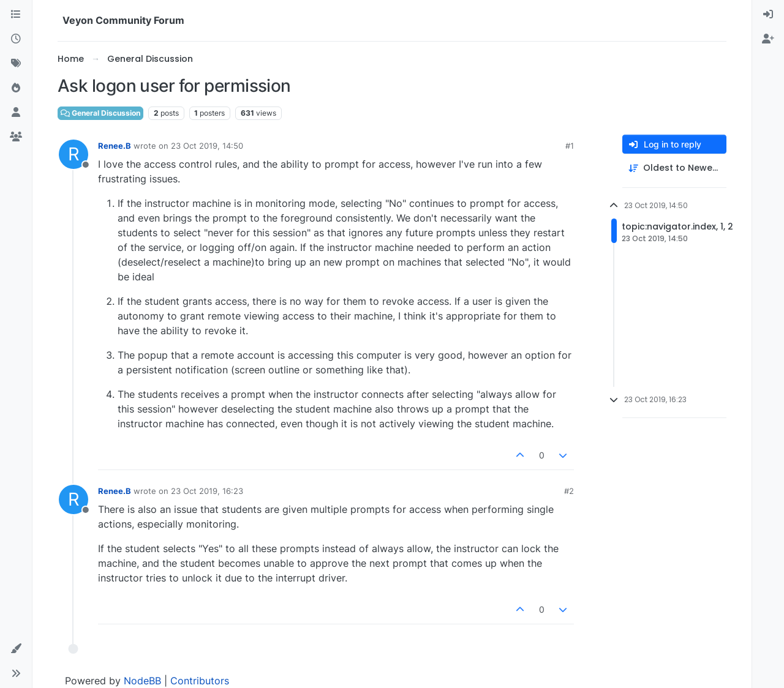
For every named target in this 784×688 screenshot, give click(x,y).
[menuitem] (768, 15)
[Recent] (16, 39)
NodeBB (142, 681)
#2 (569, 491)
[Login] (768, 15)
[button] (16, 649)
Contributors (200, 681)
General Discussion (100, 113)
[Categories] (16, 15)
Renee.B (115, 146)
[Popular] (16, 88)
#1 (570, 146)
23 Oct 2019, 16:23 (207, 491)
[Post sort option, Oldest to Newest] (674, 168)
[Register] (768, 39)
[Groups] (16, 137)
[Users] (16, 113)
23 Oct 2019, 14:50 (207, 146)
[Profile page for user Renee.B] (73, 154)
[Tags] (16, 64)
